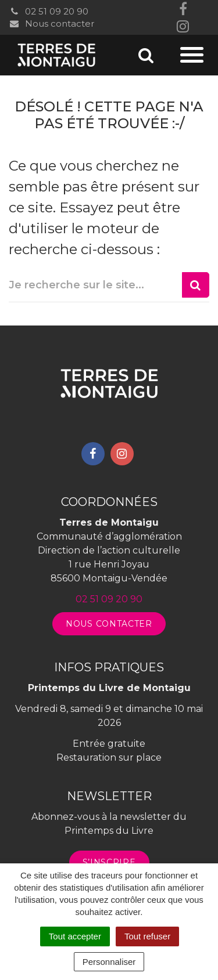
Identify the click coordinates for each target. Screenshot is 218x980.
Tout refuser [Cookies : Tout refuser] (147, 936)
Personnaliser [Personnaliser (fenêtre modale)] (109, 962)
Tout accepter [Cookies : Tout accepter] (75, 936)
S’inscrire (109, 862)
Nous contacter (51, 23)
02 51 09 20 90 (49, 11)
